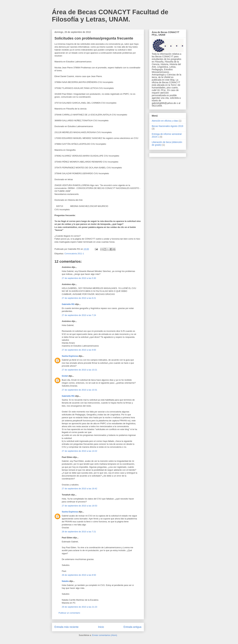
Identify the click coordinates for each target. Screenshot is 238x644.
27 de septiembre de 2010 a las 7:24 (79, 315)
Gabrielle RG (68, 304)
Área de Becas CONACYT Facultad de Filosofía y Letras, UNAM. (110, 16)
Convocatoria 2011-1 (74, 254)
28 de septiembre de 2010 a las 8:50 (79, 575)
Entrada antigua (132, 627)
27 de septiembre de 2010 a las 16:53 (79, 506)
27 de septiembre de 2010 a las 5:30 (79, 278)
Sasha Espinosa (70, 356)
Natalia (65, 581)
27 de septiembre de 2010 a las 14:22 (79, 451)
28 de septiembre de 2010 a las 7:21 (79, 532)
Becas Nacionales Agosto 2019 (167, 126)
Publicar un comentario (69, 613)
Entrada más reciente (66, 627)
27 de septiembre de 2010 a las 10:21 (79, 370)
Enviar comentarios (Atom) (105, 635)
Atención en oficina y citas (165, 121)
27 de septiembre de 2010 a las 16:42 (79, 489)
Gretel (65, 376)
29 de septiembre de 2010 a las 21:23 (79, 607)
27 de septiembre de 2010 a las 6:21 (79, 298)
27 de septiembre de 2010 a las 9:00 (79, 350)
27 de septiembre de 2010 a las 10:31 (79, 390)
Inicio (101, 627)
